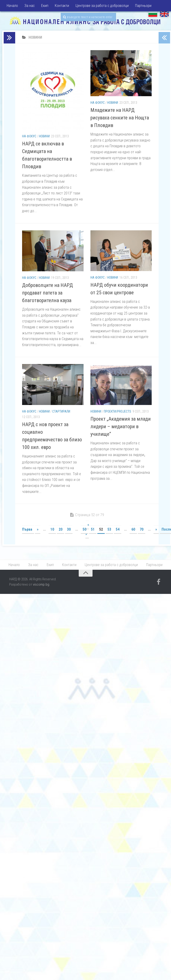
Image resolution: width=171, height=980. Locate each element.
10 (52, 529)
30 (69, 529)
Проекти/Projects (117, 411)
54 (118, 529)
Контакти (62, 6)
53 (109, 529)
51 (93, 529)
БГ (153, 14)
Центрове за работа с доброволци (102, 6)
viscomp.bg (41, 584)
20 (61, 529)
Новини (44, 136)
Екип (45, 6)
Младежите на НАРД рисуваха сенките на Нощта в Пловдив (120, 118)
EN (164, 14)
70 (142, 529)
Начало (12, 6)
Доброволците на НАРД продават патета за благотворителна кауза (48, 293)
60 (133, 529)
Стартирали (61, 411)
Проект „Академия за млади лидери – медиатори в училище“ (121, 426)
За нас (30, 6)
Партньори (143, 6)
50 (84, 529)
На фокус (29, 136)
